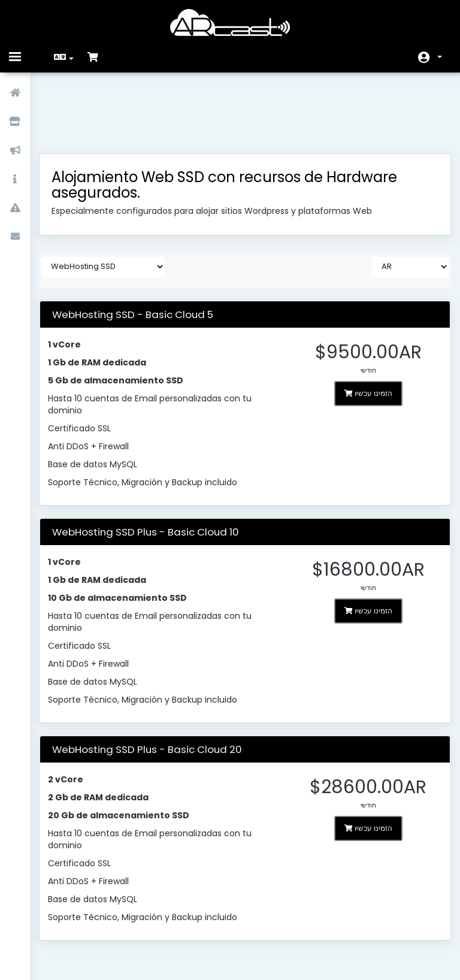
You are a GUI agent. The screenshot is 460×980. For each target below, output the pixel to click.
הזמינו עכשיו (363, 330)
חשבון (440, 57)
